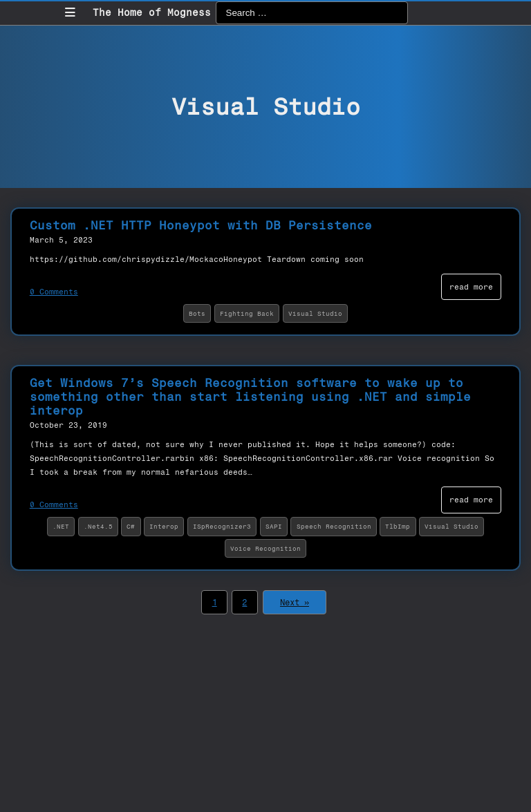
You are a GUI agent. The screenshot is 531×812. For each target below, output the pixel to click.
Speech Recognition (334, 526)
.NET (61, 526)
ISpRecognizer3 (222, 526)
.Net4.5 (98, 526)
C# (131, 526)
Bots (197, 313)
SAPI (274, 526)
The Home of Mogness (152, 13)
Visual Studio (315, 313)
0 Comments (54, 292)
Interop (164, 526)
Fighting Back (247, 313)
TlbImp (398, 526)
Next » (295, 603)
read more (471, 287)
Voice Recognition (265, 548)
